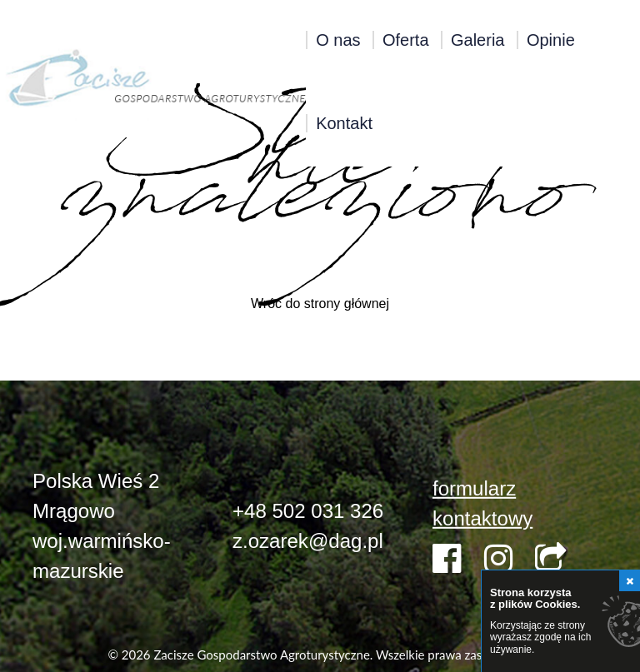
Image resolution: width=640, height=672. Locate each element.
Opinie (551, 40)
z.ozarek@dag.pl (308, 541)
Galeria (477, 40)
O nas (338, 40)
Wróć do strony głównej (320, 304)
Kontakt (344, 123)
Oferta (406, 40)
